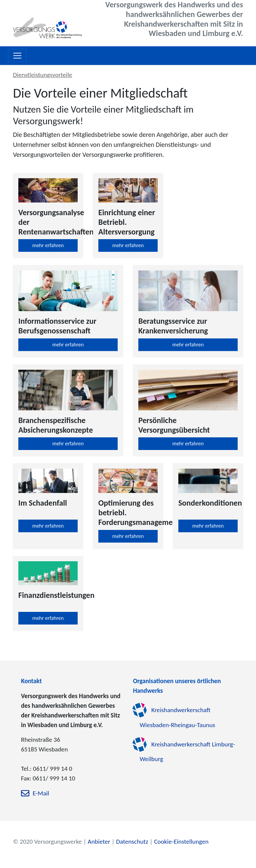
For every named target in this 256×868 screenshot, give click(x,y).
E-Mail (41, 794)
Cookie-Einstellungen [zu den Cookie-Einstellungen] (181, 842)
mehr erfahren (48, 245)
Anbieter (99, 842)
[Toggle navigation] (17, 56)
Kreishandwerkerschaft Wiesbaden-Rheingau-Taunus (177, 717)
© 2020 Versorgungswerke (47, 842)
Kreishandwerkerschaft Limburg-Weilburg (187, 752)
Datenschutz (132, 842)
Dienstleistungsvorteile (42, 75)
